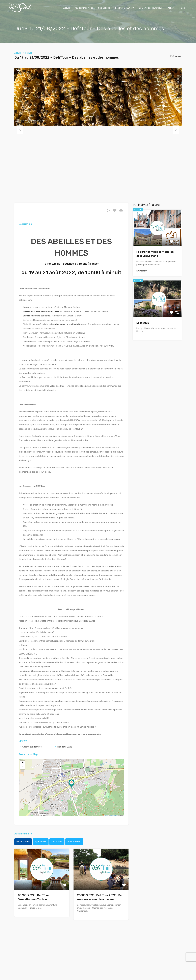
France (29, 53)
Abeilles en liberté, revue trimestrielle (41, 311)
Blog (183, 8)
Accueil (67, 8)
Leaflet (106, 815)
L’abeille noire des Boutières (36, 316)
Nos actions (104, 8)
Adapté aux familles (32, 747)
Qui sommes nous (84, 8)
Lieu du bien (57, 842)
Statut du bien (74, 842)
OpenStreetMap (114, 815)
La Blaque (143, 323)
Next (176, 130)
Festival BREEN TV (124, 8)
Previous (20, 130)
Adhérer (171, 8)
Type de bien (41, 842)
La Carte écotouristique (151, 8)
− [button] (23, 767)
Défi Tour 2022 (65, 747)
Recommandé (23, 842)
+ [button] (23, 763)
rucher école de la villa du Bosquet (70, 324)
